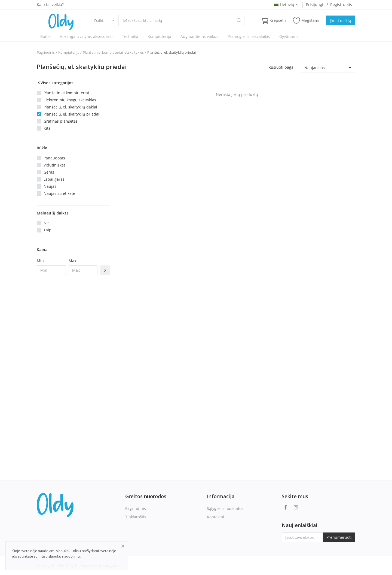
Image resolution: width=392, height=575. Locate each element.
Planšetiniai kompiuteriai (66, 93)
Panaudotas (54, 158)
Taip (48, 230)
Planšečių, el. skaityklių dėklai (70, 107)
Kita (47, 128)
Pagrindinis (46, 52)
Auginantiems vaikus (199, 36)
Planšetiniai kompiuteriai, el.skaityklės (113, 52)
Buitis (45, 36)
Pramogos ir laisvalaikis (249, 36)
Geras (49, 172)
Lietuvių (287, 4)
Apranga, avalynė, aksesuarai (86, 36)
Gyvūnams (289, 36)
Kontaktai (215, 517)
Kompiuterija (159, 36)
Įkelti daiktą (341, 21)
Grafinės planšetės (61, 121)
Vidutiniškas (55, 165)
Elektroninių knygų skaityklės (70, 100)
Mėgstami (306, 21)
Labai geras (54, 179)
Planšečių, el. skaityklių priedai (171, 52)
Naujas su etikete (59, 193)
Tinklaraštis (136, 517)
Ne (46, 223)
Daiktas (101, 21)
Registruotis (341, 4)
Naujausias (315, 68)
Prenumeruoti (339, 537)
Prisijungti (315, 4)
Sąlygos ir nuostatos (225, 508)
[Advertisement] (73, 368)
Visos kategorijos (55, 83)
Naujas (50, 186)
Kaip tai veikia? (50, 4)
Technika (130, 36)
